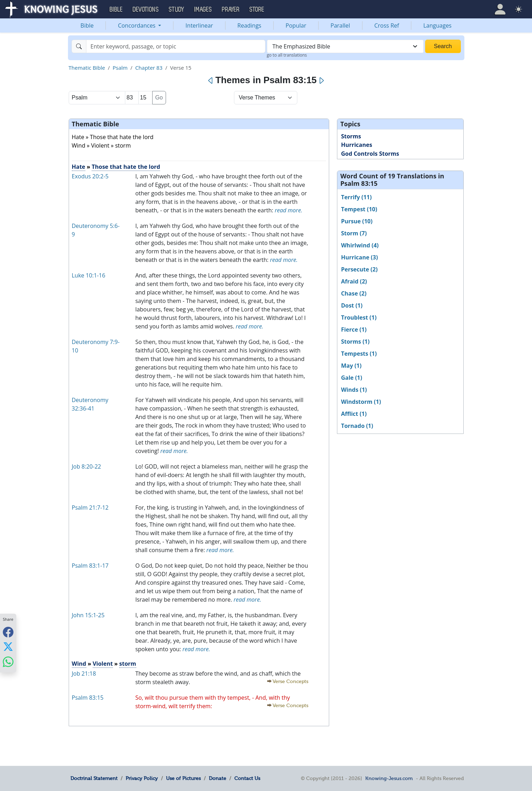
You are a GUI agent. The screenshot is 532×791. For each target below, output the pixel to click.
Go (159, 98)
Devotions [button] (146, 10)
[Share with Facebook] (8, 632)
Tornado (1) (357, 426)
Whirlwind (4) (360, 245)
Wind (79, 664)
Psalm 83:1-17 (90, 566)
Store (257, 10)
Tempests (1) (359, 354)
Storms (351, 136)
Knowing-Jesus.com (389, 778)
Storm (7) (354, 233)
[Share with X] (8, 647)
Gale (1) (351, 378)
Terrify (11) (356, 197)
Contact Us (247, 778)
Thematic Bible (87, 68)
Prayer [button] (231, 10)
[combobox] (345, 46)
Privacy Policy (142, 778)
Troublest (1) (359, 317)
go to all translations (287, 55)
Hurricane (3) (359, 257)
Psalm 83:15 (88, 698)
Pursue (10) (357, 221)
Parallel (340, 25)
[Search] (176, 46)
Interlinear (199, 25)
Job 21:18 (84, 674)
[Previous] (211, 81)
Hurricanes (356, 145)
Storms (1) (355, 342)
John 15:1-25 (88, 615)
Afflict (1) (354, 414)
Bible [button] (116, 10)
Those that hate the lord (126, 167)
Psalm (120, 68)
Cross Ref (387, 25)
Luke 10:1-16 (89, 275)
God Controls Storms (370, 154)
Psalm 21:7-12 (90, 508)
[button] (500, 9)
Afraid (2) (354, 281)
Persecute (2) (359, 269)
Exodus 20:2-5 (90, 176)
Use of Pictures (183, 778)
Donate (218, 778)
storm (128, 664)
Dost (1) (352, 305)
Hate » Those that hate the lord (113, 137)
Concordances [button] (137, 25)
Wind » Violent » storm (101, 145)
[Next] (321, 81)
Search (443, 46)
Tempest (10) (359, 209)
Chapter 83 (149, 68)
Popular (296, 25)
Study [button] (177, 10)
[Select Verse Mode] (266, 98)
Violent (103, 664)
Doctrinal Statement (94, 778)
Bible (87, 25)
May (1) (351, 366)
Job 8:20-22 (87, 466)
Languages (437, 25)
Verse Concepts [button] (290, 681)
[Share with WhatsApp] (8, 662)
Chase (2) (354, 293)
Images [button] (203, 10)
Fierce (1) (354, 329)
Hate (79, 167)
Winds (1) (354, 390)
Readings (250, 25)
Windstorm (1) (361, 402)
